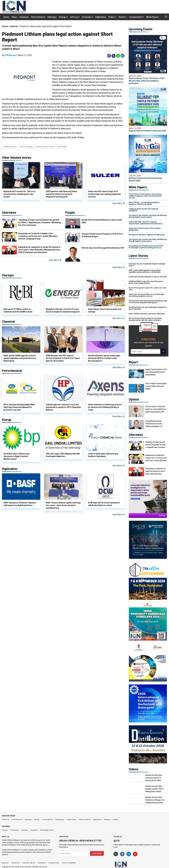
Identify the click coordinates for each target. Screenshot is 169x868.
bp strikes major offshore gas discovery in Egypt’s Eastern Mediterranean (17, 456)
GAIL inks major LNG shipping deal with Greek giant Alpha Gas (63, 455)
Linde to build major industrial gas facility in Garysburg (103, 455)
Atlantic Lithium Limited (45, 147)
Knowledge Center (47, 830)
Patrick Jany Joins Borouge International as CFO (103, 248)
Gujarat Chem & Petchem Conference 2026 (148, 129)
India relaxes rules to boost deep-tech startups (105, 310)
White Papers (152, 17)
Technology (60, 820)
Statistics (34, 830)
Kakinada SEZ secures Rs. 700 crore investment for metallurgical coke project (19, 194)
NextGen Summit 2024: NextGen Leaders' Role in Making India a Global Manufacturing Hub (155, 789)
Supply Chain (72, 820)
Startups (107, 820)
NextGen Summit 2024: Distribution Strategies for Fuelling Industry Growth (155, 800)
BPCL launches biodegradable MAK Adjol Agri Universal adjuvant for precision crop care (19, 407)
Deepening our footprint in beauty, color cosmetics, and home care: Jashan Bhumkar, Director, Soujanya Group (38, 236)
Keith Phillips (62, 147)
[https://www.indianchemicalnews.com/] (128, 865)
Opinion (5, 830)
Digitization (101, 17)
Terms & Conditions (69, 863)
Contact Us (15, 863)
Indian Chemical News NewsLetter (80, 841)
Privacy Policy (54, 863)
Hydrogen (52, 17)
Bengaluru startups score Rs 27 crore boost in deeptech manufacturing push (63, 310)
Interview (25, 830)
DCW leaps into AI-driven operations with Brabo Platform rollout (104, 504)
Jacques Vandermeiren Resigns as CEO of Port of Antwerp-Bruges (102, 235)
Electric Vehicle (85, 820)
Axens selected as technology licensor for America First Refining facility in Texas (105, 407)
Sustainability (47, 820)
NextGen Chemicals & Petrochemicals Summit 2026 (148, 178)
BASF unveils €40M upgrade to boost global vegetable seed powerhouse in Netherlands (20, 358)
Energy (63, 17)
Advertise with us (29, 863)
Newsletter (42, 863)
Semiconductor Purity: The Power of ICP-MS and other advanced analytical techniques (148, 79)
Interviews (9, 213)
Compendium (136, 17)
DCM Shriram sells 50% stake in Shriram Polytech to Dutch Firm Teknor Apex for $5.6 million (63, 358)
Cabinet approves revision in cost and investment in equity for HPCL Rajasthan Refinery (63, 407)
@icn (117, 841)
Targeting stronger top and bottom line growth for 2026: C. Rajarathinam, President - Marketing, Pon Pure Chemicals (40, 222)
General (14, 26)
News (14, 17)
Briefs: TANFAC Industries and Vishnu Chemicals (147, 314)
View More (119, 203)
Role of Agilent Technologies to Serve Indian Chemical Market (156, 386)
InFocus (75, 17)
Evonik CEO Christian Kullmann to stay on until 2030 (102, 221)
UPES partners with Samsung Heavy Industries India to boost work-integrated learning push (61, 194)
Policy (112, 17)
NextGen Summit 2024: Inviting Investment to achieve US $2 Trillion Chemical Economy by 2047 (156, 778)
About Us (5, 863)
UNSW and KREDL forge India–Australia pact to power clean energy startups (146, 282)
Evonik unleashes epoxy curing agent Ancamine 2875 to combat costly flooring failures (104, 358)
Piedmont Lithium (10, 147)
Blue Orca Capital (26, 147)
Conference (15, 830)
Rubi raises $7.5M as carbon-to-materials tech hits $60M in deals (18, 310)
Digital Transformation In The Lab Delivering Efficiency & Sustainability (156, 372)
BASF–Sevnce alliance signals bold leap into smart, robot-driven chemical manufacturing (63, 505)
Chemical (24, 17)
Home (6, 17)
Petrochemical (38, 17)
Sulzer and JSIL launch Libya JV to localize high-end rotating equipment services (104, 194)
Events (123, 17)
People (70, 213)
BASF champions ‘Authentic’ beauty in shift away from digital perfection (20, 504)
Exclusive (87, 17)
